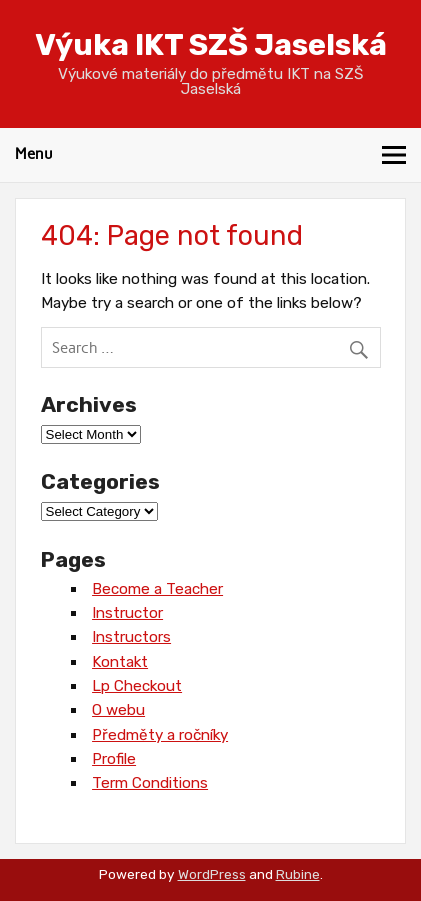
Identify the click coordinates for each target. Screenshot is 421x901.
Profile (114, 759)
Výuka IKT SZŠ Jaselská (211, 45)
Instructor (127, 613)
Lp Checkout (137, 686)
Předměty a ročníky (160, 735)
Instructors (131, 637)
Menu (34, 154)
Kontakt (120, 662)
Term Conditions (150, 783)
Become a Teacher (157, 589)
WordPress (212, 874)
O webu (118, 710)
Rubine (298, 874)
